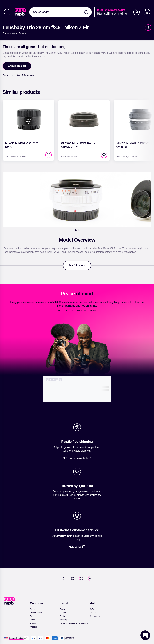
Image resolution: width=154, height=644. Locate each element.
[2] (79, 230)
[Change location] (16, 638)
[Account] (137, 12)
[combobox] (61, 12)
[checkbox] (48, 155)
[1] (76, 230)
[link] (21, 12)
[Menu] (7, 12)
